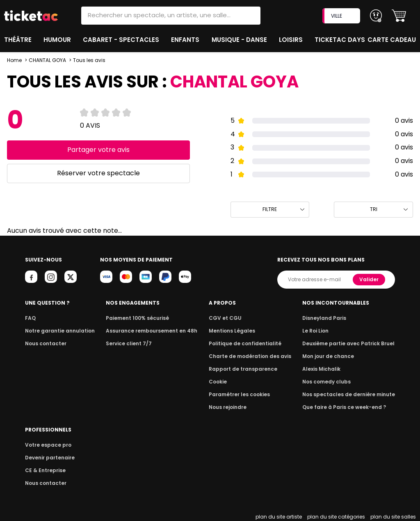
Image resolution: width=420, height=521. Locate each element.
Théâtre (18, 40)
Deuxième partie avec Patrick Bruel (351, 343)
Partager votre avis (98, 150)
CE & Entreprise (44, 470)
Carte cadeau (393, 40)
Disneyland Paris (329, 318)
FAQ (30, 318)
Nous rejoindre (231, 407)
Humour (59, 40)
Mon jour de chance (332, 356)
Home (14, 60)
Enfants (186, 40)
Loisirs (292, 40)
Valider (370, 279)
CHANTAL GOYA (47, 60)
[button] (399, 16)
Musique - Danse (241, 40)
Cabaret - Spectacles (122, 40)
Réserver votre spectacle (98, 173)
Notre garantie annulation (58, 331)
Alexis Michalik (326, 369)
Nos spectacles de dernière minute (351, 394)
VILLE (342, 16)
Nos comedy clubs (331, 382)
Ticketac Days (341, 40)
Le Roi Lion (320, 331)
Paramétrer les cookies (241, 394)
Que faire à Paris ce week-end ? (347, 407)
